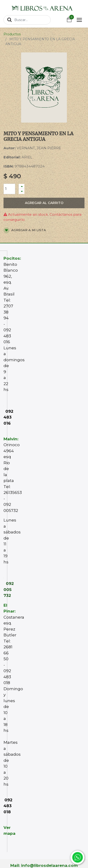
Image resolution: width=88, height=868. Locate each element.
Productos (12, 34)
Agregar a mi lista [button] (25, 230)
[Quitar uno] (22, 191)
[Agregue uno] (22, 186)
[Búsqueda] (10, 20)
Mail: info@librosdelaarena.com (44, 865)
